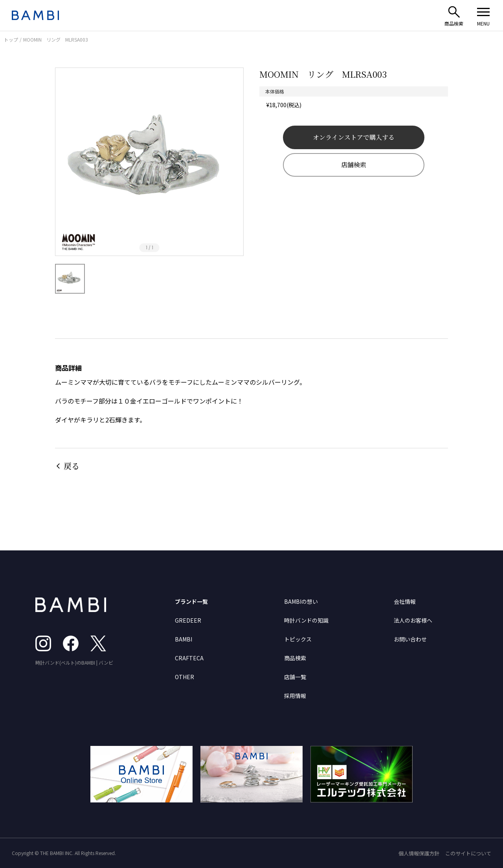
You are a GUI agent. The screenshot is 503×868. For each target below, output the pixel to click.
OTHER (184, 677)
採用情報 (295, 696)
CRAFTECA (189, 658)
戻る (72, 466)
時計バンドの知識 (306, 620)
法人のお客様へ (413, 620)
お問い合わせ (410, 639)
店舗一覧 (295, 677)
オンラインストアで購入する (354, 137)
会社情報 (405, 601)
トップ (11, 39)
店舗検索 (354, 165)
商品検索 (295, 658)
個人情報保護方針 (419, 853)
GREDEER (188, 620)
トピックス (298, 639)
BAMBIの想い (301, 601)
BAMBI (184, 639)
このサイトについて (468, 853)
